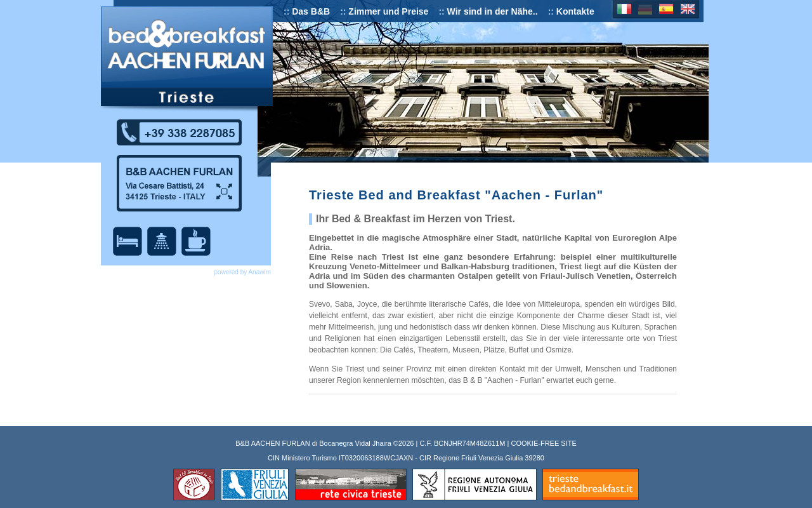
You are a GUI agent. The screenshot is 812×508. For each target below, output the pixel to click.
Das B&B (311, 11)
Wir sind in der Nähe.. (493, 11)
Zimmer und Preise (388, 11)
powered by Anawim (243, 272)
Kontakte (575, 11)
